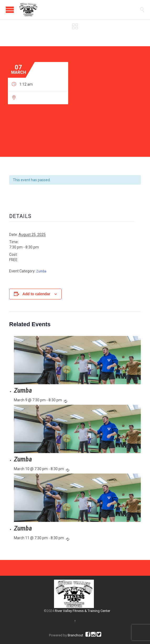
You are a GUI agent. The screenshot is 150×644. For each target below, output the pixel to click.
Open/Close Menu (10, 10)
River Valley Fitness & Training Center (82, 611)
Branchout (75, 635)
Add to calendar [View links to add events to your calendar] (36, 294)
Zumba (41, 271)
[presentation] (77, 360)
